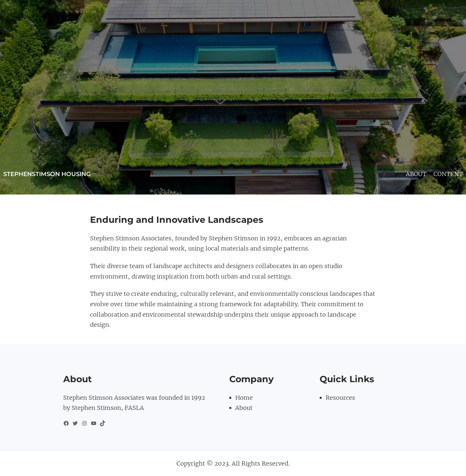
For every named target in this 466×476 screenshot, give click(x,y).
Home (244, 398)
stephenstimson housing (47, 174)
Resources (340, 398)
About (244, 408)
